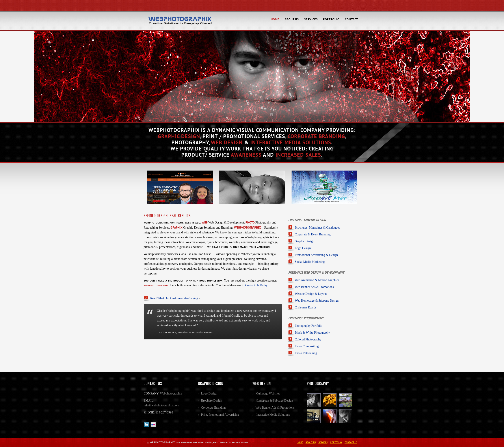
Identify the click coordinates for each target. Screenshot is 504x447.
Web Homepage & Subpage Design (317, 301)
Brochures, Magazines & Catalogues (317, 228)
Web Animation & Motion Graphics (317, 280)
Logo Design (303, 248)
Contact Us (351, 442)
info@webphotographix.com (161, 405)
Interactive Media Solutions (273, 415)
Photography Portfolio (309, 326)
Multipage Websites (268, 393)
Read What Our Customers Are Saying (174, 298)
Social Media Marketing (310, 262)
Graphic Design (305, 241)
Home (275, 19)
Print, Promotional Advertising (220, 415)
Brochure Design (212, 401)
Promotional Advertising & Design (316, 255)
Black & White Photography (312, 333)
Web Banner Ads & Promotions (314, 287)
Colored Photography (308, 339)
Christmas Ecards (306, 307)
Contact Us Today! (257, 285)
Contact (351, 19)
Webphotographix (171, 393)
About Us (292, 19)
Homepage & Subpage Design (274, 401)
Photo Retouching (306, 353)
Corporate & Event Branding (313, 234)
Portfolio (331, 19)
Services (311, 19)
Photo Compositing (307, 346)
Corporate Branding (214, 408)
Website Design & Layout (311, 294)
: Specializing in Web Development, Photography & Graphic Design (199, 442)
